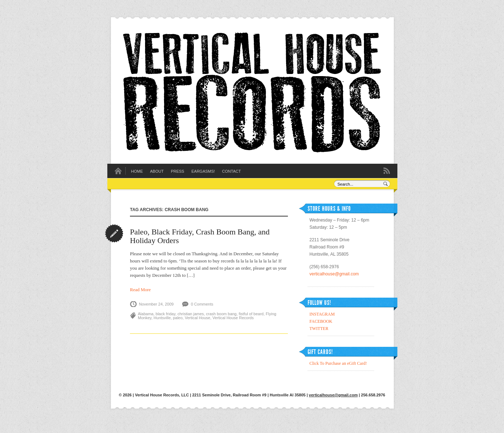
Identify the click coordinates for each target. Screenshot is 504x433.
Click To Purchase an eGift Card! (338, 363)
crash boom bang (221, 314)
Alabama (146, 314)
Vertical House (198, 318)
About (157, 171)
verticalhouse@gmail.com (334, 274)
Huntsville (162, 318)
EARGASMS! (203, 171)
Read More (140, 290)
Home (137, 171)
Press (178, 171)
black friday (166, 314)
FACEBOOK (321, 321)
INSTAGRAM (322, 314)
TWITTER (319, 329)
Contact (232, 171)
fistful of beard (251, 314)
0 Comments (202, 304)
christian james (191, 314)
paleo (178, 318)
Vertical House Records (233, 318)
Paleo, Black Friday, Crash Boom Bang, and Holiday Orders (200, 236)
